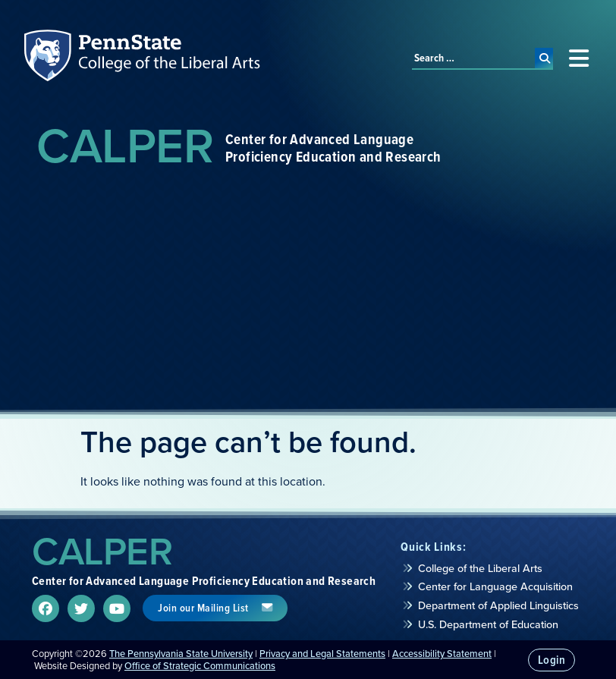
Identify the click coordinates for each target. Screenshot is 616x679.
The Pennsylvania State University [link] (181, 654)
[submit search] (544, 58)
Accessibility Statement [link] (442, 654)
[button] (578, 58)
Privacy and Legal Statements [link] (322, 654)
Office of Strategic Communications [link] (200, 666)
